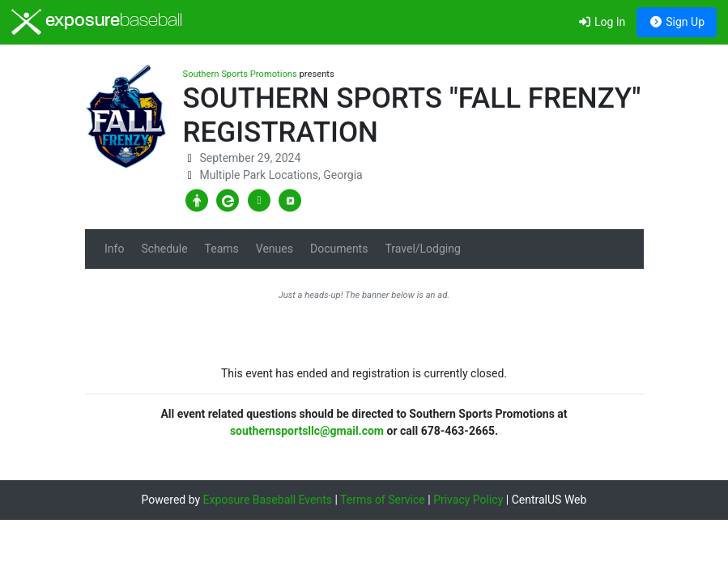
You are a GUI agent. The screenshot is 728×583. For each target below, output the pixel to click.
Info (114, 249)
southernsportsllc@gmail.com (307, 431)
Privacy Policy (468, 500)
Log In (601, 22)
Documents (339, 249)
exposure (97, 22)
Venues (275, 249)
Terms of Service (383, 500)
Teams (222, 249)
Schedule (164, 249)
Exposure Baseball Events (268, 500)
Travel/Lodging (422, 249)
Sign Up (677, 22)
